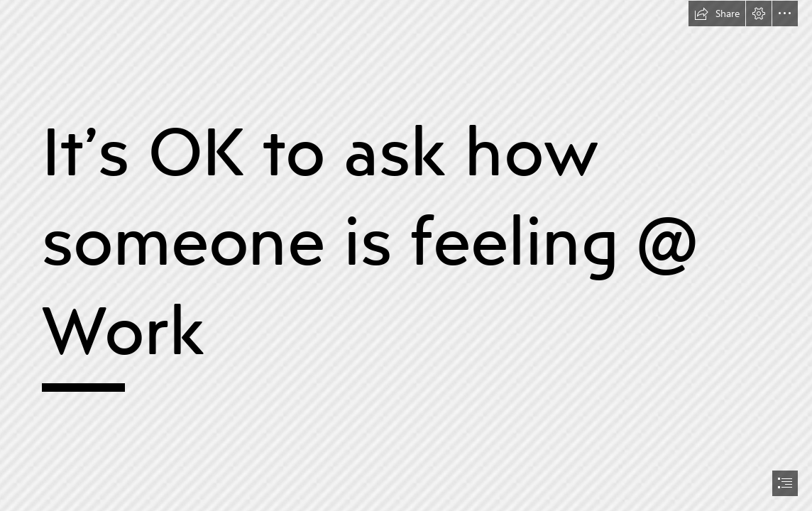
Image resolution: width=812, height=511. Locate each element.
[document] (406, 255)
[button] (717, 13)
